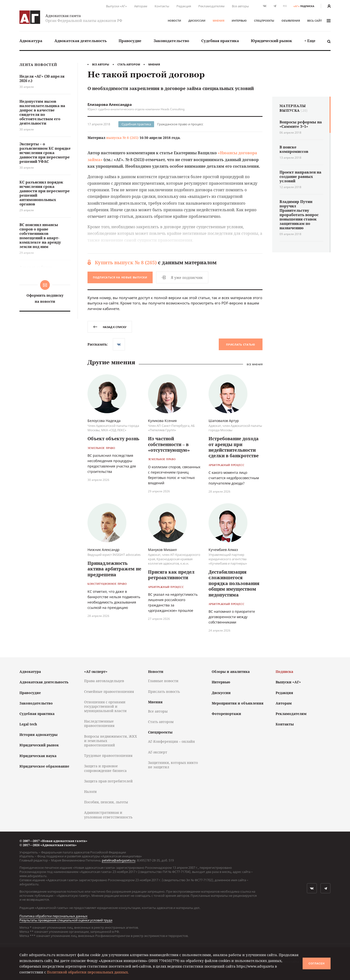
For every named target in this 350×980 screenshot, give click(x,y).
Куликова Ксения (162, 421)
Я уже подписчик (182, 277)
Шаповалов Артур (224, 421)
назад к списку (110, 327)
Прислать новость (164, 691)
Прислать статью (241, 344)
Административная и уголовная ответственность (108, 815)
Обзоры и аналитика (231, 672)
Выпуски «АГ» (116, 6)
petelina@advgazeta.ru (119, 860)
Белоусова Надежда (104, 421)
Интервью (239, 21)
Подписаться (120, 277)
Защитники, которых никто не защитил (173, 765)
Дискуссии (197, 21)
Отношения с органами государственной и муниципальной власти (105, 706)
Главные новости (163, 681)
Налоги (90, 792)
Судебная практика (220, 41)
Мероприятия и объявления (238, 703)
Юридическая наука (38, 756)
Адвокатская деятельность (81, 41)
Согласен (316, 963)
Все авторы (240, 6)
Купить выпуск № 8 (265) (126, 262)
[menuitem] (31, 41)
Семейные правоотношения (109, 691)
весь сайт (319, 21)
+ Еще (310, 41)
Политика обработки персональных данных (53, 916)
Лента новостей (38, 65)
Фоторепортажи (226, 714)
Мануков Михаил (162, 550)
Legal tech (28, 724)
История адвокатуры (39, 735)
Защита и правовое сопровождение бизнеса (105, 768)
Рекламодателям (211, 6)
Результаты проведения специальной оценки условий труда (66, 920)
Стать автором (129, 64)
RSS (285, 6)
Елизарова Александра (110, 104)
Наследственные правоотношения (99, 723)
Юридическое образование (44, 766)
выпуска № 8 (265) (122, 138)
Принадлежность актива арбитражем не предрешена (114, 569)
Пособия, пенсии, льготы (106, 802)
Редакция (184, 6)
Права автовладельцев (104, 681)
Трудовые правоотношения (108, 756)
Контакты (162, 6)
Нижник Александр (104, 550)
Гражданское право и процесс (180, 124)
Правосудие (130, 41)
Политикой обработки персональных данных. (88, 972)
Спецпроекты (264, 21)
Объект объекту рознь (113, 439)
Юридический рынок (271, 41)
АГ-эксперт (158, 752)
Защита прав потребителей (108, 781)
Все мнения (255, 364)
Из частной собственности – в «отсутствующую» (169, 444)
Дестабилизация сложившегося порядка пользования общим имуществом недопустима (234, 583)
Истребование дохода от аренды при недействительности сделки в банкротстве (234, 447)
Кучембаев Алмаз (223, 550)
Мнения (219, 21)
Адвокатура (31, 41)
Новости (174, 21)
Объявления (291, 21)
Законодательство (171, 41)
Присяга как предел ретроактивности (171, 575)
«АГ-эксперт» (96, 672)
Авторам (141, 6)
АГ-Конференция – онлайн (171, 741)
